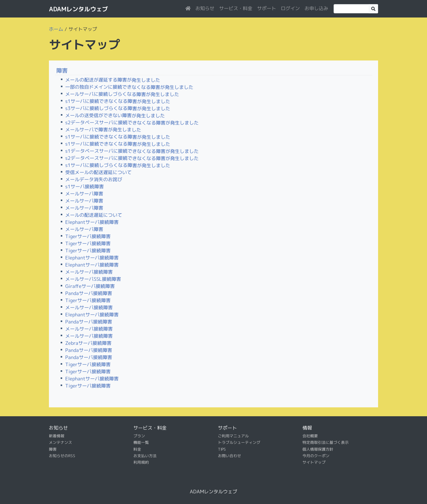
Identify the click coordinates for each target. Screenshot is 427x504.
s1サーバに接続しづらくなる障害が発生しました (118, 165)
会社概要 (310, 436)
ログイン (290, 8)
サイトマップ (314, 462)
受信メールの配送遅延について (98, 172)
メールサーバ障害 (84, 194)
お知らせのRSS (62, 456)
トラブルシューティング (239, 442)
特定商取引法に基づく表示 (326, 442)
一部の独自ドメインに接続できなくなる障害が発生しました (129, 87)
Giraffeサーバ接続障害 (90, 286)
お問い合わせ (230, 456)
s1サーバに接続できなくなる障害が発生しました (118, 101)
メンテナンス (60, 442)
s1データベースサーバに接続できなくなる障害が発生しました (132, 151)
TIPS (222, 449)
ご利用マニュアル (233, 436)
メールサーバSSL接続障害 (93, 279)
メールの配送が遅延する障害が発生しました (113, 80)
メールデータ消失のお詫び (94, 179)
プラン (139, 436)
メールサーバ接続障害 (89, 272)
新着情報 (57, 436)
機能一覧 (141, 442)
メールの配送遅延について (94, 215)
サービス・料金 (236, 8)
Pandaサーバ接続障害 (89, 293)
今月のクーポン (316, 456)
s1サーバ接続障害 (85, 186)
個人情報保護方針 (318, 449)
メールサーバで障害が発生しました (103, 130)
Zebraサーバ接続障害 (88, 343)
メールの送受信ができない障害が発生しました (115, 115)
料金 (137, 449)
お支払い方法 (145, 456)
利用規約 (141, 462)
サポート (267, 8)
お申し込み (316, 8)
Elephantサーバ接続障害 (92, 222)
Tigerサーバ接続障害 (88, 236)
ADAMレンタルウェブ (78, 9)
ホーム (56, 29)
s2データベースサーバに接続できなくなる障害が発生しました (132, 123)
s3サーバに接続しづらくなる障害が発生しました (118, 108)
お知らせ (205, 8)
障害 (62, 70)
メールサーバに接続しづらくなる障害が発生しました (122, 94)
